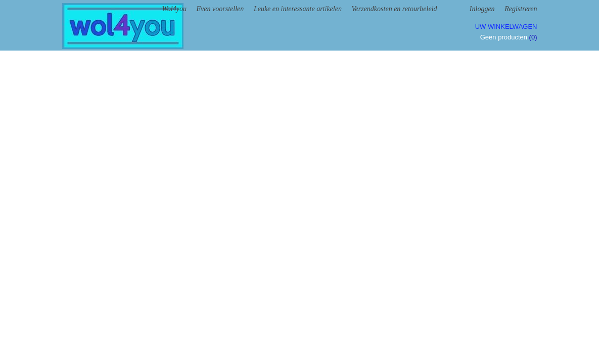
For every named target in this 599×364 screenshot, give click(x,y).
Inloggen (482, 9)
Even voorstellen (220, 9)
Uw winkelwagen (506, 27)
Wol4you (174, 9)
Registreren (521, 9)
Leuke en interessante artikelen (298, 9)
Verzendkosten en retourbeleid (395, 9)
